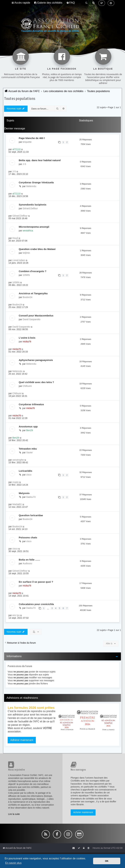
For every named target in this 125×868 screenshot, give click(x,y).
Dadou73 (31, 497)
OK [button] (107, 861)
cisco (29, 475)
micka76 (27, 342)
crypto (15, 482)
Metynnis (24, 493)
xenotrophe (18, 460)
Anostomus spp (28, 427)
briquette (27, 142)
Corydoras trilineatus (31, 404)
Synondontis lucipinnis (32, 205)
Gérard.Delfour (30, 208)
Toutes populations (20, 98)
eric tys (16, 615)
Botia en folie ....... (29, 560)
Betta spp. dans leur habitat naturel (40, 160)
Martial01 (17, 504)
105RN (26, 275)
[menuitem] (48, 3)
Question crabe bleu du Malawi (37, 249)
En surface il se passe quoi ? (36, 582)
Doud (15, 238)
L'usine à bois (27, 338)
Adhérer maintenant (22, 740)
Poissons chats (28, 537)
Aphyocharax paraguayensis (36, 360)
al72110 (16, 149)
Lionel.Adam (19, 260)
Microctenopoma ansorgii (34, 227)
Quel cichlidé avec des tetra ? (36, 382)
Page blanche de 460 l (32, 138)
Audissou (27, 563)
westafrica (28, 231)
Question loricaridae (31, 515)
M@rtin (26, 253)
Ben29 (29, 430)
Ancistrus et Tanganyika (33, 293)
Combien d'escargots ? (33, 271)
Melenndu (31, 186)
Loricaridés (25, 471)
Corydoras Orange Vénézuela (36, 182)
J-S (24, 164)
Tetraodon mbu (28, 449)
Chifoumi (27, 386)
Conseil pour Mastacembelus (36, 316)
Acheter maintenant (83, 812)
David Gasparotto (31, 319)
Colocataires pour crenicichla (36, 604)
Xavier (29, 452)
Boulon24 (27, 297)
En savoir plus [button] (13, 863)
